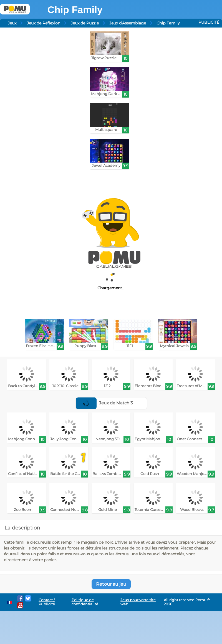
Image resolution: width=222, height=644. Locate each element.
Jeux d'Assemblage (128, 23)
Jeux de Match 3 (104, 403)
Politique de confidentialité (85, 602)
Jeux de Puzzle (85, 23)
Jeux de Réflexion (44, 23)
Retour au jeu (111, 584)
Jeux (12, 23)
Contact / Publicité (47, 602)
